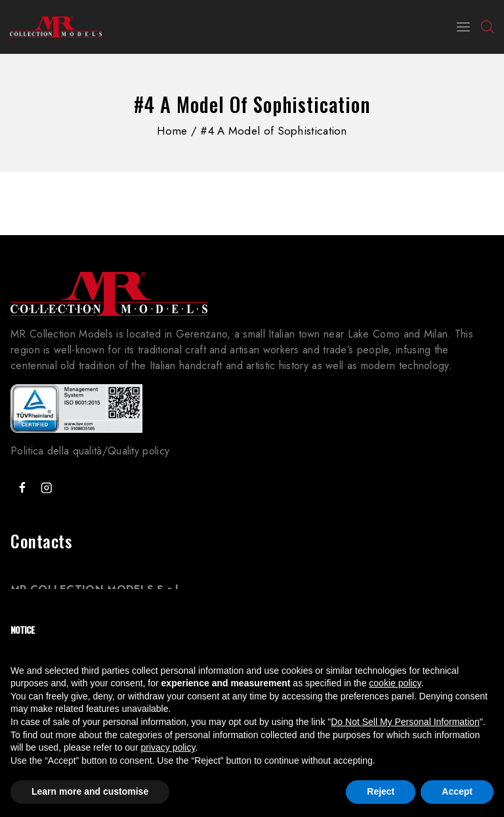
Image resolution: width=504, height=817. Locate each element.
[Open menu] (463, 27)
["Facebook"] (22, 488)
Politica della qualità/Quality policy (90, 451)
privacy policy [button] (168, 747)
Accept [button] (457, 791)
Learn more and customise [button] (90, 791)
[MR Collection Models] (56, 27)
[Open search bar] (488, 27)
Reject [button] (381, 791)
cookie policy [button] (395, 683)
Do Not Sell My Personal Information (405, 722)
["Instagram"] (46, 488)
